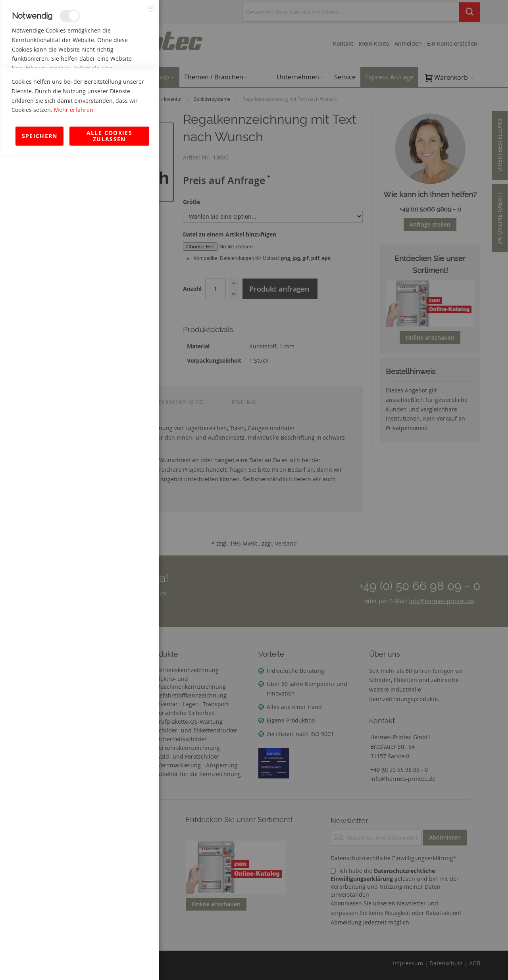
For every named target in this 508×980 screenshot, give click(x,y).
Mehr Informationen (124, 86)
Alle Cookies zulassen (109, 961)
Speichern (40, 961)
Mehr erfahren (74, 935)
